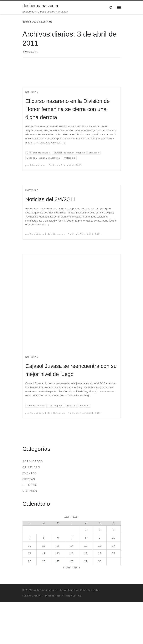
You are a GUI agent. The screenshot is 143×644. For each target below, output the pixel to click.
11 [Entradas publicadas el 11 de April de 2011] (29, 546)
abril (44, 22)
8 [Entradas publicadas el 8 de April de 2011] (86, 538)
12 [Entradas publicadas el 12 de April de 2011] (44, 546)
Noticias (30, 491)
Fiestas (29, 479)
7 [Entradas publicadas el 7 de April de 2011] (72, 538)
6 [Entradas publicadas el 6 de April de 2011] (58, 538)
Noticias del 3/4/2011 (51, 199)
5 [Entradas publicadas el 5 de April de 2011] (44, 538)
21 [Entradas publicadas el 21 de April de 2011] (72, 553)
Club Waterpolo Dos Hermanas (47, 234)
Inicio (26, 22)
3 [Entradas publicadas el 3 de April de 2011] (114, 530)
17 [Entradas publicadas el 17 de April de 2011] (114, 546)
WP (40, 596)
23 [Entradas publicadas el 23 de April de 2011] (100, 553)
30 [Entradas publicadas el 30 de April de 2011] (100, 561)
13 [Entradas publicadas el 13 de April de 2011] (58, 546)
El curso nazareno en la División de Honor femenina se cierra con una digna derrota (68, 109)
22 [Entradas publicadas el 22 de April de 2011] (86, 553)
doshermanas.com (45, 590)
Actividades (33, 461)
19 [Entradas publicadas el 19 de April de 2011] (44, 553)
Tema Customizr (73, 596)
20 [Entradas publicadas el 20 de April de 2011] (58, 553)
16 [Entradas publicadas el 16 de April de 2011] (100, 546)
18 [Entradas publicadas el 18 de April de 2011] (29, 553)
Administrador (38, 165)
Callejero (31, 467)
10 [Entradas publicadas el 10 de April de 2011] (114, 538)
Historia (30, 485)
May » (76, 567)
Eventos (30, 473)
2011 (35, 22)
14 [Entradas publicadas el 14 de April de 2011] (72, 546)
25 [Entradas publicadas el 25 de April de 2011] (29, 561)
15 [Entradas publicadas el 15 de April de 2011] (86, 546)
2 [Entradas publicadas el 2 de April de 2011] (100, 530)
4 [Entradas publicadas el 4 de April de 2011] (29, 538)
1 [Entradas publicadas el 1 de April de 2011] (86, 530)
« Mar (67, 567)
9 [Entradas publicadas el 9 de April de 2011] (100, 538)
